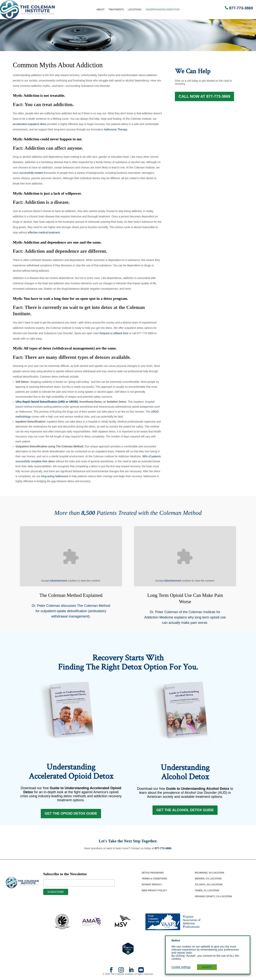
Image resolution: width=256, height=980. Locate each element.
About (100, 9)
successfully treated (31, 173)
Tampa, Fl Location (207, 893)
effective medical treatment (44, 232)
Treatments (116, 9)
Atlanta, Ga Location (209, 887)
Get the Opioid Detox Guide (71, 815)
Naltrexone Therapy (115, 129)
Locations (135, 9)
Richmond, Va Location (209, 875)
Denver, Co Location (208, 881)
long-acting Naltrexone (55, 476)
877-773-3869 (241, 8)
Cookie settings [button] (181, 967)
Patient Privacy (152, 887)
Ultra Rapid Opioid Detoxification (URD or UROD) (47, 402)
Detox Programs (153, 875)
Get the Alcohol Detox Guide (185, 811)
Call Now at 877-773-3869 (205, 98)
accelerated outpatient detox (30, 124)
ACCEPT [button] (207, 967)
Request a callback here (114, 333)
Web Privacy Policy (154, 893)
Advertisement (58, 581)
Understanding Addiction (163, 9)
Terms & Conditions (154, 881)
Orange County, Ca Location (213, 899)
